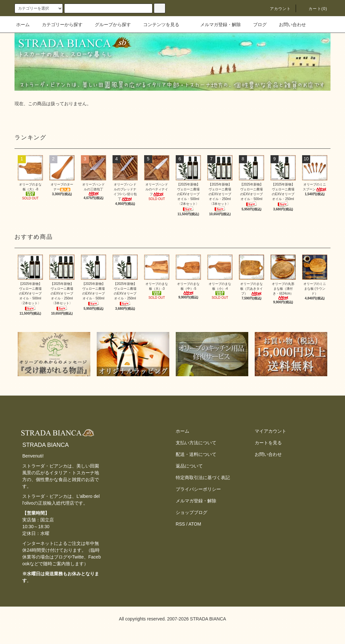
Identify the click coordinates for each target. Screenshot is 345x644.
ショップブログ (192, 512)
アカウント (277, 9)
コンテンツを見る (157, 25)
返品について (189, 466)
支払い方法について (196, 443)
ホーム (23, 25)
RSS (180, 524)
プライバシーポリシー (198, 489)
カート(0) (314, 9)
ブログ (256, 25)
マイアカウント (271, 431)
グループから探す (109, 25)
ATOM (195, 524)
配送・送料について (196, 454)
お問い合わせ (289, 25)
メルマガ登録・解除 (217, 25)
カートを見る (268, 443)
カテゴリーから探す (58, 25)
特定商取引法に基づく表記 (203, 478)
